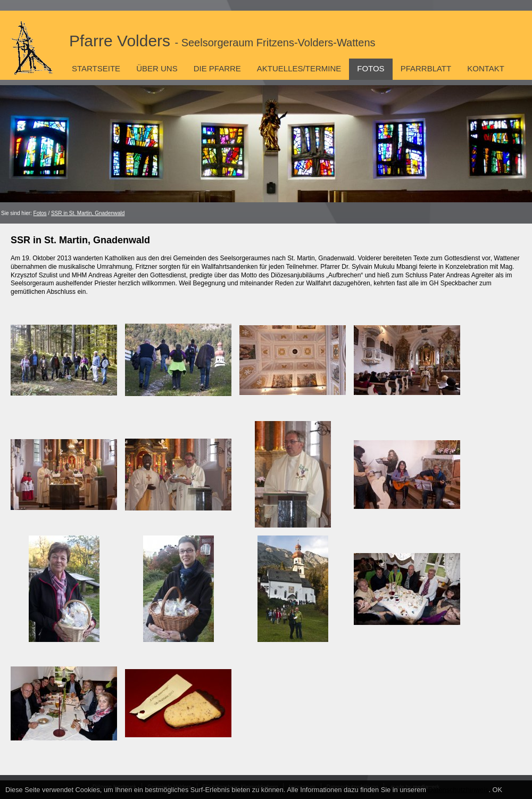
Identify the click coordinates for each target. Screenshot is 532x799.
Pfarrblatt (426, 68)
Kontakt (486, 68)
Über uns (157, 68)
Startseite (96, 68)
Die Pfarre (217, 68)
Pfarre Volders (222, 41)
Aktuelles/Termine (299, 68)
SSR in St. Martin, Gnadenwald (88, 213)
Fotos (371, 68)
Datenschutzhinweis (459, 790)
